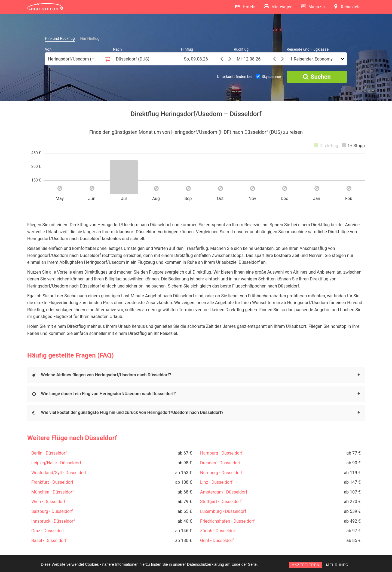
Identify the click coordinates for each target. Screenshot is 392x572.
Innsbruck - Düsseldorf (53, 521)
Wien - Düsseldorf (48, 502)
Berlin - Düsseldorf (49, 453)
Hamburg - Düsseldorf (221, 453)
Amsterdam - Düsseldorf (224, 492)
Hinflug (187, 49)
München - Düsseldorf (53, 492)
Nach (117, 49)
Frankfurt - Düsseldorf (52, 482)
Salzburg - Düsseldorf (52, 511)
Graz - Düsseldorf (48, 531)
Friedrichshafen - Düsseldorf (227, 521)
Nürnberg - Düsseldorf (221, 473)
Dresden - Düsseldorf (220, 463)
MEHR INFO (337, 565)
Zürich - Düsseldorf (218, 531)
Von (48, 49)
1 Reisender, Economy (311, 59)
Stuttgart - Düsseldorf (221, 502)
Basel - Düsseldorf (49, 541)
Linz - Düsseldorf (216, 482)
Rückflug (241, 49)
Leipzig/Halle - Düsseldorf (56, 463)
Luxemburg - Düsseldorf (223, 511)
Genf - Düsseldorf (217, 541)
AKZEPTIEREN (306, 565)
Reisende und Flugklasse (308, 49)
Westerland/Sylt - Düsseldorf (59, 473)
